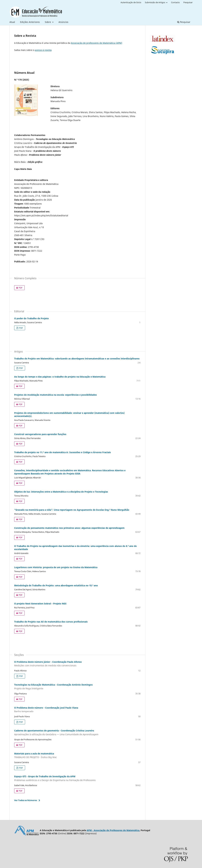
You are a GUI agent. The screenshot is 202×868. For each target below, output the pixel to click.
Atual (12, 22)
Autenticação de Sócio (131, 2)
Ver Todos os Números (26, 800)
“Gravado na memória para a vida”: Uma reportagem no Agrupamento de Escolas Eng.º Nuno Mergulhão (72, 510)
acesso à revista (43, 50)
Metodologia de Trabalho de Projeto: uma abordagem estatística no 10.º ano (56, 585)
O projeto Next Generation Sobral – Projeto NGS (40, 604)
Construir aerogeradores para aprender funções (40, 434)
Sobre (48, 22)
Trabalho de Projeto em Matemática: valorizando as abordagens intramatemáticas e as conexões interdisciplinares (77, 359)
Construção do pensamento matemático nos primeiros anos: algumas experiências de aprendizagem (69, 528)
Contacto (175, 2)
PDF (18, 288)
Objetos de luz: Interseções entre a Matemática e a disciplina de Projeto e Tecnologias (61, 492)
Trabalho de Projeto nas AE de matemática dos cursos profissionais (51, 622)
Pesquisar (184, 22)
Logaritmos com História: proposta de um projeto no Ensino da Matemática (56, 567)
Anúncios (63, 22)
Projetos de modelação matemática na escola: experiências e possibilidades (55, 395)
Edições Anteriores (30, 22)
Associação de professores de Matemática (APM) (97, 43)
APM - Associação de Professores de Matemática (113, 830)
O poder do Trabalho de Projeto (31, 318)
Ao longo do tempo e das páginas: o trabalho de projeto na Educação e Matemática (60, 377)
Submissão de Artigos (155, 2)
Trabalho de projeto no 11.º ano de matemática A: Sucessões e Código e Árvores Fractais (62, 452)
